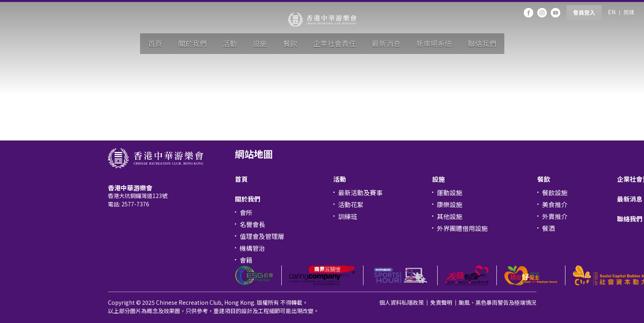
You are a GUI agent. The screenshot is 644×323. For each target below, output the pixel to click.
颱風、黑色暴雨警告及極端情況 (498, 302)
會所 (246, 212)
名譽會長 (252, 224)
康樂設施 (450, 204)
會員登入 (584, 12)
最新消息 (386, 43)
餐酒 (548, 228)
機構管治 (252, 248)
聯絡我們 (482, 43)
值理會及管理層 (262, 236)
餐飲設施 (555, 192)
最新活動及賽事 (360, 192)
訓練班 (348, 216)
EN (612, 12)
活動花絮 (351, 204)
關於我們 (192, 43)
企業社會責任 (334, 43)
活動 (230, 43)
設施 (260, 43)
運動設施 (450, 192)
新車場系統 (434, 43)
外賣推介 (555, 216)
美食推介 (555, 204)
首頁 (155, 43)
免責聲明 (441, 302)
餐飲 (290, 43)
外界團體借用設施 (462, 228)
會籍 (246, 260)
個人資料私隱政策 (402, 302)
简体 (629, 12)
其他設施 (450, 216)
